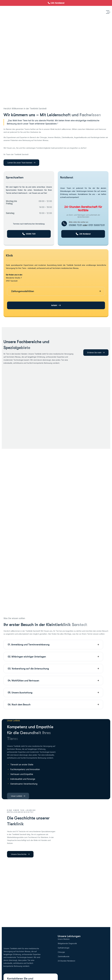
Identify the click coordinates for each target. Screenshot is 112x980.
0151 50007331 (97, 225)
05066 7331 (75, 225)
